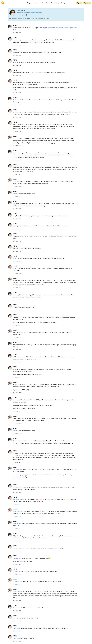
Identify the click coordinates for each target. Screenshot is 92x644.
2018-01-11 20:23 (17, 641)
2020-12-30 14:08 (17, 261)
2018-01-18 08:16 (17, 601)
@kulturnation (17, 470)
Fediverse (37, 3)
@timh (15, 258)
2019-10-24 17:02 (17, 411)
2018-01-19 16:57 (17, 584)
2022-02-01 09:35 (17, 55)
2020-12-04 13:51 (17, 300)
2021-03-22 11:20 (17, 197)
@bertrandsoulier (18, 608)
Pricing (63, 3)
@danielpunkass (17, 226)
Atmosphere (45, 3)
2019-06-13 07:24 (17, 516)
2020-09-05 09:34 (17, 350)
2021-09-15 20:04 (17, 105)
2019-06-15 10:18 (17, 492)
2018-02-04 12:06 (17, 541)
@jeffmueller (16, 628)
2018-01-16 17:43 (17, 621)
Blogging (30, 3)
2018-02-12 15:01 (17, 529)
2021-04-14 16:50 (17, 187)
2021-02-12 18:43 (17, 209)
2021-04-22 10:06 (17, 160)
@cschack (15, 558)
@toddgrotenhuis (18, 524)
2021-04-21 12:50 (17, 174)
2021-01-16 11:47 (17, 219)
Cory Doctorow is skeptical (35, 357)
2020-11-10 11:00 (17, 325)
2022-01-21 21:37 (17, 65)
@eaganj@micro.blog (36, 13)
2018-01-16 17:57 (17, 611)
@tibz (14, 181)
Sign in (79, 3)
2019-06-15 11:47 (17, 480)
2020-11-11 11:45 (17, 310)
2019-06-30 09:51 (17, 462)
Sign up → (87, 3)
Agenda (37, 524)
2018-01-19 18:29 (17, 574)
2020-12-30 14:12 (17, 251)
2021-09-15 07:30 (17, 117)
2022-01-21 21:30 (17, 75)
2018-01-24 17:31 (17, 564)
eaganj (15, 25)
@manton (15, 194)
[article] (46, 29)
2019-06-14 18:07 (17, 504)
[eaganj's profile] (10, 26)
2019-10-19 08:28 (17, 424)
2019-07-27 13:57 (17, 446)
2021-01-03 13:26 (17, 229)
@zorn (14, 618)
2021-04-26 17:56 (17, 146)
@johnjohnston (17, 571)
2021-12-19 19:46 (17, 93)
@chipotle (16, 536)
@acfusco (15, 100)
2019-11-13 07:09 (17, 393)
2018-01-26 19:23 (17, 551)
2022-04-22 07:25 (17, 33)
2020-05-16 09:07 (17, 377)
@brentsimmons (17, 441)
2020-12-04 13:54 (17, 288)
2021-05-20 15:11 (17, 131)
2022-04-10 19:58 (17, 45)
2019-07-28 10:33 (17, 434)
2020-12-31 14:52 (17, 241)
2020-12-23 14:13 (17, 273)
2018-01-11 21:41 (17, 631)
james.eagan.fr (21, 15)
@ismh (15, 548)
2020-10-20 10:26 (17, 338)
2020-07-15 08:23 (17, 362)
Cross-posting (55, 3)
